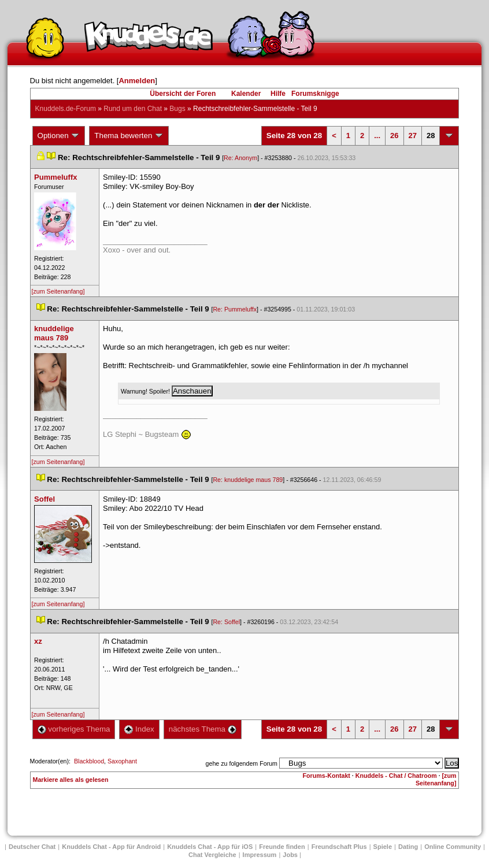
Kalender (246, 94)
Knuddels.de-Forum (66, 109)
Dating (408, 847)
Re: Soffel (226, 622)
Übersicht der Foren (183, 94)
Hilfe (278, 94)
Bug (177, 109)
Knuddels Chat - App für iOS (210, 847)
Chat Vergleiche (212, 855)
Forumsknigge (315, 94)
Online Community (453, 847)
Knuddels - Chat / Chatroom (396, 776)
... (377, 136)
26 (394, 136)
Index (139, 729)
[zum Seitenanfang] (58, 291)
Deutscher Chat (32, 847)
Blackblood (89, 761)
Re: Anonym (240, 158)
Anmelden (137, 81)
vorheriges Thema (74, 729)
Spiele (383, 847)
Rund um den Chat (133, 109)
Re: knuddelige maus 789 (248, 480)
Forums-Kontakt (327, 776)
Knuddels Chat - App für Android (111, 847)
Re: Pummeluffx (235, 309)
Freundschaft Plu (339, 847)
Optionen (59, 136)
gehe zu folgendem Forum (242, 763)
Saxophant (122, 761)
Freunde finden (282, 847)
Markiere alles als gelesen (71, 780)
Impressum (260, 855)
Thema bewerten (129, 136)
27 (413, 136)
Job (290, 855)
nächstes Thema (203, 729)
